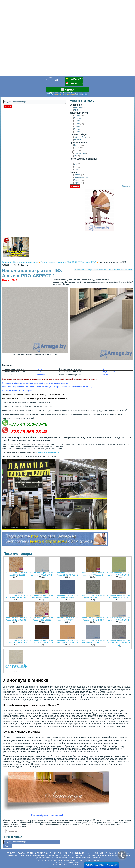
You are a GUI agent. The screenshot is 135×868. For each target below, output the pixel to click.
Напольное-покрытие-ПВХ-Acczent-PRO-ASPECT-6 (93, 619)
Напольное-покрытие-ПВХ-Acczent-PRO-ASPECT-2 (42, 574)
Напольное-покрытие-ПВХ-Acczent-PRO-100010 (42, 619)
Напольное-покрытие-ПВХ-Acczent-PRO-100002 (93, 596)
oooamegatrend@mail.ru (48, 452)
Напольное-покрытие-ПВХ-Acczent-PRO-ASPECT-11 (67, 596)
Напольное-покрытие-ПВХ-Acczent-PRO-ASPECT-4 (16, 596)
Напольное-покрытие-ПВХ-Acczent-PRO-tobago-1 (42, 596)
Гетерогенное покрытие (26, 262)
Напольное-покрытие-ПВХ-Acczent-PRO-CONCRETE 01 (16, 667)
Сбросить (126, 186)
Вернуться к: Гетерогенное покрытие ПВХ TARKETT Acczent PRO (103, 269)
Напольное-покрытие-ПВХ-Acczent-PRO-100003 (67, 619)
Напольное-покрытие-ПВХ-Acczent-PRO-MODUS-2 (16, 619)
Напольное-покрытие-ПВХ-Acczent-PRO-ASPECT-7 (67, 641)
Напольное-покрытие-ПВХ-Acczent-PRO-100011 (16, 574)
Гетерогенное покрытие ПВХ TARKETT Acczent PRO (68, 262)
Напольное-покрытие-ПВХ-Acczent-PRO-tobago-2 (93, 574)
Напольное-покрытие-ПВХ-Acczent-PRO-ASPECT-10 (93, 641)
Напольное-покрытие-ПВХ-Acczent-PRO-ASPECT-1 (119, 619)
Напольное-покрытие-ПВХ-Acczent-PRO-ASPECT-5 (16, 641)
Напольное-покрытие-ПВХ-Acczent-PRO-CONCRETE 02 (119, 642)
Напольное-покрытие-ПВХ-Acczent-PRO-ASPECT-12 (42, 641)
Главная (6, 262)
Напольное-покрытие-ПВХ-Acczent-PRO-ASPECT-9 (119, 574)
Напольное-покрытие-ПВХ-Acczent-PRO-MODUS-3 (119, 596)
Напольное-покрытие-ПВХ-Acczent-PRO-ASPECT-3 (67, 574)
